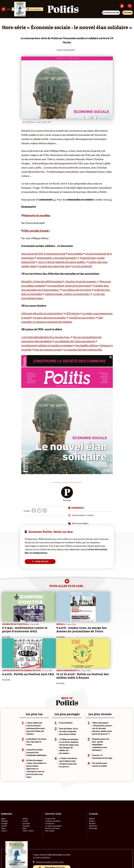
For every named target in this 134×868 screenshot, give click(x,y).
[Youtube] (51, 860)
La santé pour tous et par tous (68, 266)
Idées (3, 787)
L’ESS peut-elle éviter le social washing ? (44, 313)
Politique (4, 780)
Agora (3, 777)
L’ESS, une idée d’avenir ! (37, 231)
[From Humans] (66, 860)
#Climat (92, 777)
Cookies (113, 852)
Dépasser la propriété (34, 349)
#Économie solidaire (80, 527)
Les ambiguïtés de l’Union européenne (78, 341)
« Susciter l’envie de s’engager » (84, 281)
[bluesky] (44, 860)
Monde (25, 777)
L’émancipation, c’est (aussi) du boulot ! (65, 258)
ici (54, 200)
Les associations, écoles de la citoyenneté (84, 285)
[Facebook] (37, 860)
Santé (25, 787)
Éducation (26, 785)
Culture (4, 790)
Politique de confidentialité (86, 852)
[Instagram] (58, 860)
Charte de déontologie (51, 852)
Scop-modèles (79, 254)
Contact (19, 852)
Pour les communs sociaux (63, 349)
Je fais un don (50, 777)
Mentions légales (32, 852)
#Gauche (92, 782)
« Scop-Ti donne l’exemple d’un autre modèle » (73, 262)
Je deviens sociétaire (53, 780)
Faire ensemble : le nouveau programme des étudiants (52, 322)
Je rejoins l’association (53, 785)
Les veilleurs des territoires (97, 290)
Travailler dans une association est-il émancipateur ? (50, 290)
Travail (25, 780)
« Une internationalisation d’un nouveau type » (47, 337)
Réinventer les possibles (38, 215)
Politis (59, 50)
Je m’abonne (50, 782)
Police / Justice (28, 790)
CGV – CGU (67, 852)
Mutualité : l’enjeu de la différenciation (43, 281)
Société (4, 785)
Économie (26, 782)
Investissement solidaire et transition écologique (49, 345)
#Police (92, 780)
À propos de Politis (52, 787)
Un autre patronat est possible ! (57, 317)
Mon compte (50, 790)
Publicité (103, 852)
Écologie (4, 782)
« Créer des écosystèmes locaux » (58, 298)
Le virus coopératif (97, 266)
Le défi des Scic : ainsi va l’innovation (43, 294)
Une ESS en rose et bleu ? (91, 317)
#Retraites (93, 785)
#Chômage (93, 787)
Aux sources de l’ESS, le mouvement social (45, 254)
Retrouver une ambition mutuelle (40, 285)
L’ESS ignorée (76, 313)
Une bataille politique (91, 345)
